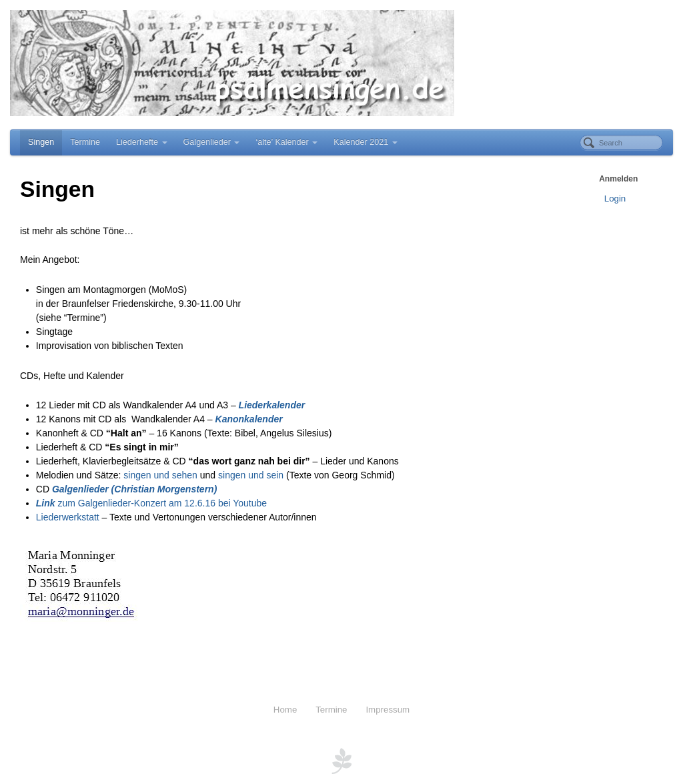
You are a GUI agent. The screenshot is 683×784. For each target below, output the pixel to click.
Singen (41, 142)
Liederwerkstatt (68, 517)
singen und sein (251, 475)
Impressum (388, 710)
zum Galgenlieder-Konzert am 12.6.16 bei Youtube (151, 503)
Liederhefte (142, 142)
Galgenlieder (212, 142)
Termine (85, 142)
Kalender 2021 (365, 142)
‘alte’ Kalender (286, 142)
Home (285, 710)
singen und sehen (160, 475)
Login (615, 199)
